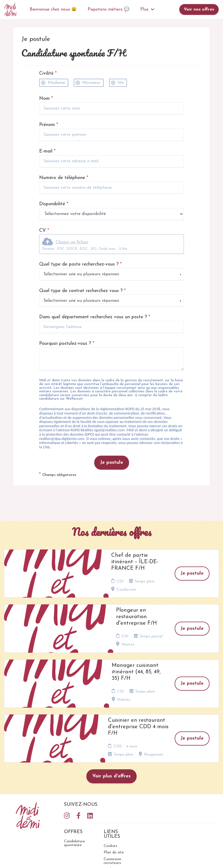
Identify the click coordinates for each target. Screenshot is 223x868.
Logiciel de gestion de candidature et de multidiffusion (111, 858)
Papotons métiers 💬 (109, 9)
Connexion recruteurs (112, 796)
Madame (56, 83)
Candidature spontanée (75, 778)
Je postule (112, 463)
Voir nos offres (199, 9)
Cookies (110, 781)
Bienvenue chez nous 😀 (53, 9)
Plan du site (114, 788)
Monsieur (91, 83)
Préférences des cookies (114, 806)
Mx (121, 83)
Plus (147, 9)
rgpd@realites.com (109, 430)
